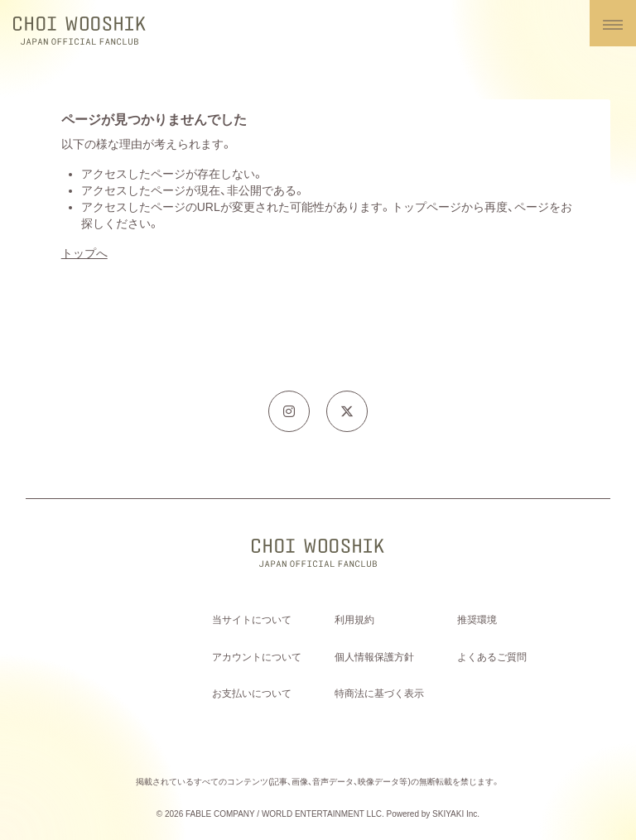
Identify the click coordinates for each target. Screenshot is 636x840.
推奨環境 (477, 620)
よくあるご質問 (492, 657)
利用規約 (354, 620)
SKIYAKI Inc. (456, 814)
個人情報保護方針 (374, 657)
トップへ (84, 253)
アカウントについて (257, 657)
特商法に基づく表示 (379, 694)
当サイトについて (252, 620)
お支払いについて (252, 694)
